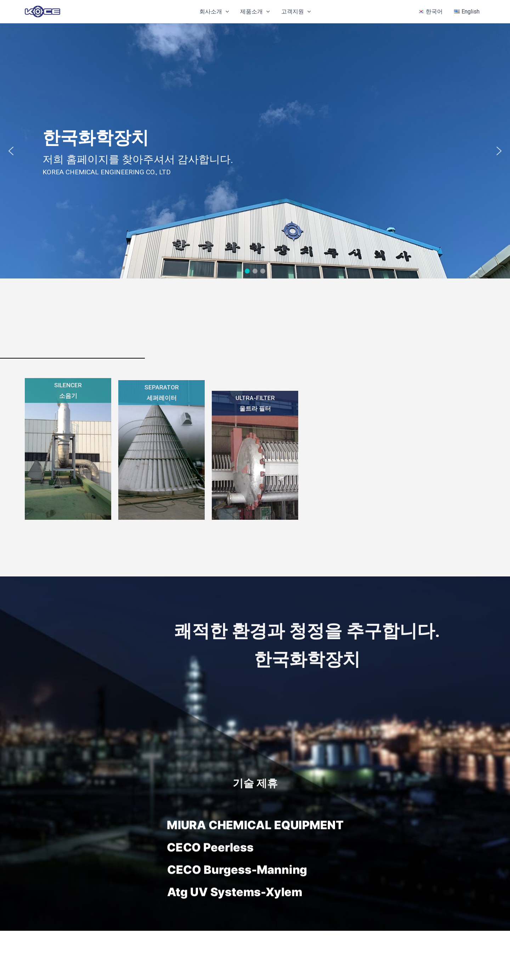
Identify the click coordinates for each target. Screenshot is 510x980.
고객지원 (296, 12)
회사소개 (214, 12)
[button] (226, 12)
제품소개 (255, 12)
